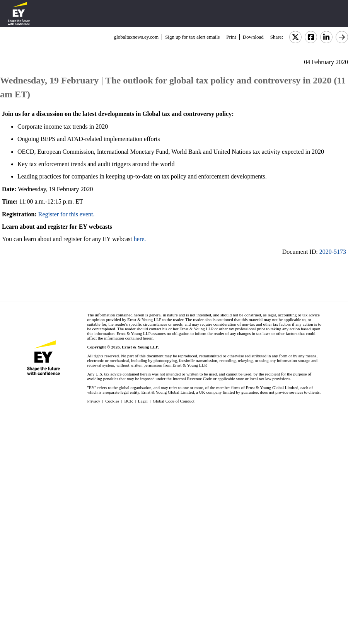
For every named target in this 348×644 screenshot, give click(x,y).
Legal (143, 401)
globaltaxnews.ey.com (136, 37)
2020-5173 (333, 252)
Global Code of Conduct (174, 401)
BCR (129, 401)
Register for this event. (67, 214)
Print (231, 37)
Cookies (112, 401)
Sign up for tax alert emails (192, 37)
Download (253, 37)
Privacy (94, 401)
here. (140, 239)
